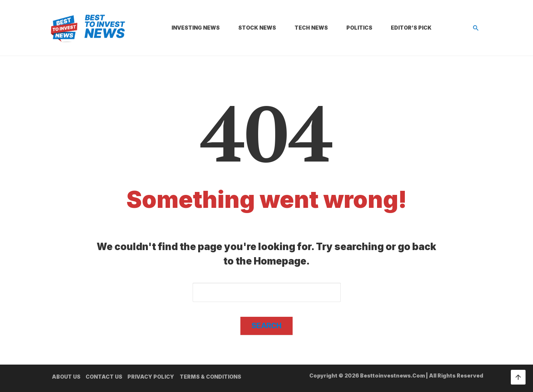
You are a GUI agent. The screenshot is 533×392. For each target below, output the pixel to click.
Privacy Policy (151, 377)
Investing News (196, 28)
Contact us (104, 377)
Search (266, 326)
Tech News (311, 28)
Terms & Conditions (210, 377)
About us (66, 377)
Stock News (257, 28)
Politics (359, 28)
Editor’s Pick (411, 28)
